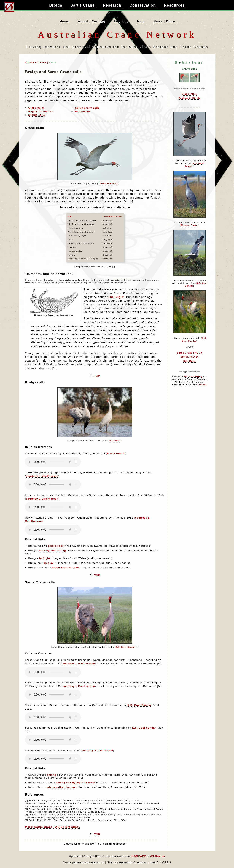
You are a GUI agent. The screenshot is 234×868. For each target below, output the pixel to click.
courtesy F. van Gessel (97, 750)
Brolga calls (37, 115)
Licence (202, 385)
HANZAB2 (139, 856)
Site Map (121, 21)
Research (112, 5)
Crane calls (36, 108)
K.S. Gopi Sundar (126, 647)
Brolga (56, 5)
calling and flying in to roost (76, 783)
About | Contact (91, 21)
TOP (95, 376)
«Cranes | (42, 62)
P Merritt (114, 441)
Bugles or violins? (41, 111)
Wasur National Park (66, 568)
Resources (174, 5)
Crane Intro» (190, 94)
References (83, 111)
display (49, 563)
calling (52, 775)
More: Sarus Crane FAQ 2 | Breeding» (53, 827)
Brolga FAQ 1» (189, 357)
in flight (44, 558)
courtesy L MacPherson (42, 476)
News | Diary (164, 21)
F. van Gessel (116, 453)
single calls (56, 546)
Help (141, 21)
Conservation (143, 5)
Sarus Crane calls (87, 108)
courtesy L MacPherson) (43, 499)
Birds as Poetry (109, 183)
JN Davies (158, 856)
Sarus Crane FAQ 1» (190, 353)
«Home (30, 62)
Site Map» (190, 361)
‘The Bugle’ (116, 297)
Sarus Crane (82, 5)
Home (64, 21)
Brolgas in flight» (190, 98)
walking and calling (52, 550)
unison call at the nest (61, 787)
